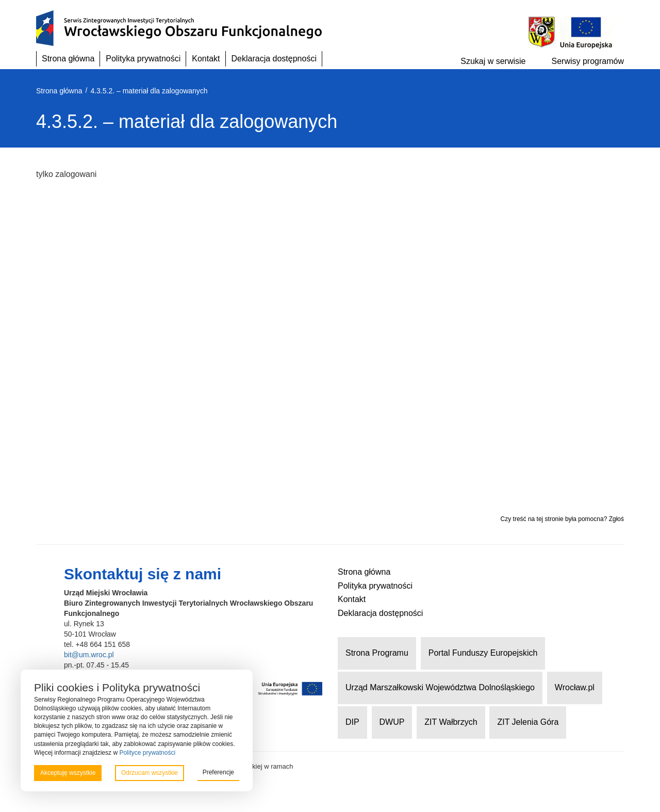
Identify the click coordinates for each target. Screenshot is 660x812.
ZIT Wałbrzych (451, 722)
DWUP (392, 722)
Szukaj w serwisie (493, 61)
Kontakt (206, 59)
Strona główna (68, 59)
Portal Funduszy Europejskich (483, 653)
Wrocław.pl (575, 687)
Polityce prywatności (147, 753)
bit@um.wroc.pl (89, 655)
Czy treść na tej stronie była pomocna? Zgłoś (562, 519)
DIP (352, 722)
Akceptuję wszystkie (68, 773)
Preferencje (218, 772)
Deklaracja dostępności (274, 59)
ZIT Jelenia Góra (528, 722)
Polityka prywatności (143, 59)
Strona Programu (377, 653)
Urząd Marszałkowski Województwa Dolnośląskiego (440, 687)
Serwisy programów (588, 61)
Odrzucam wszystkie (150, 773)
